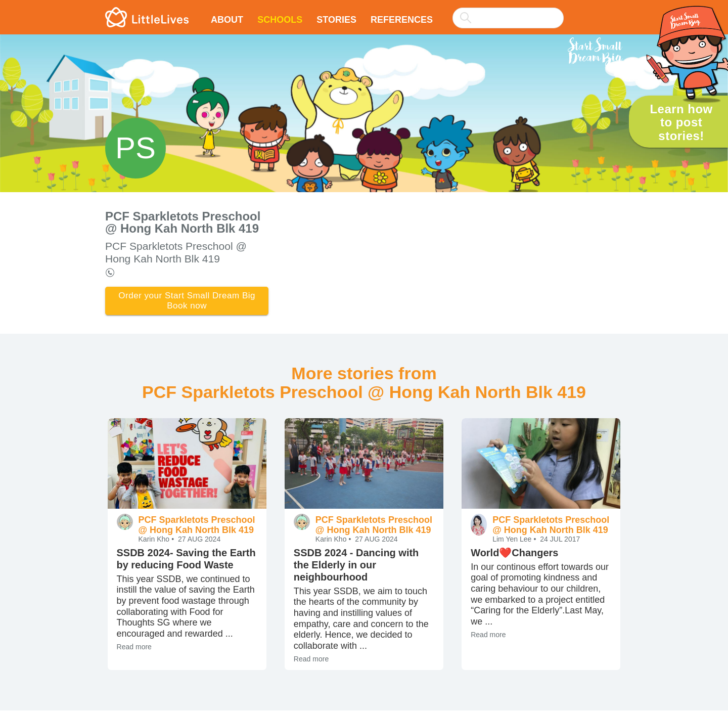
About (227, 20)
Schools (280, 20)
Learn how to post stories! (681, 122)
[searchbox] (508, 18)
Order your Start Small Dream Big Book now (187, 302)
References (402, 20)
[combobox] (508, 11)
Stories (336, 20)
